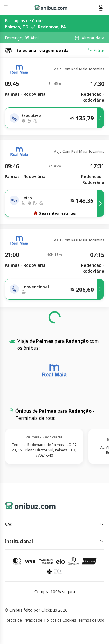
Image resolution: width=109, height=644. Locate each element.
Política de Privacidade (23, 620)
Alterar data (93, 38)
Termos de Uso (91, 620)
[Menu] (6, 8)
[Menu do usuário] (101, 8)
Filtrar (96, 50)
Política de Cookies (60, 620)
